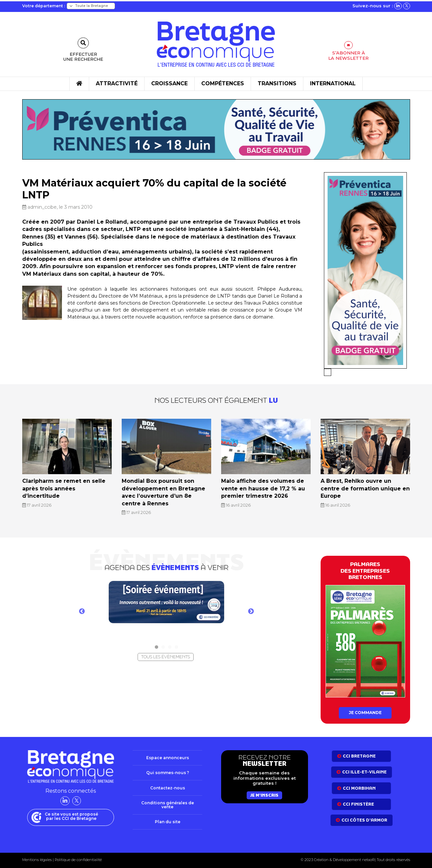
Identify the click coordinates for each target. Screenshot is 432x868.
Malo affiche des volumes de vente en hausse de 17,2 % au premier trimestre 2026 (266, 487)
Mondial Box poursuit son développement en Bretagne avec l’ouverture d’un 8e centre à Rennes (165, 490)
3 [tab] (170, 643)
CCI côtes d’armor (364, 817)
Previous (82, 608)
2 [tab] (163, 643)
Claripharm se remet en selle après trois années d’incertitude (66, 484)
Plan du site (167, 821)
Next (251, 608)
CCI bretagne (359, 753)
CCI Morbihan (359, 785)
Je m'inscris (264, 792)
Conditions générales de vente (167, 803)
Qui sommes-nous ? (168, 770)
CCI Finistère (358, 801)
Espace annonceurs (167, 755)
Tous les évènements (166, 653)
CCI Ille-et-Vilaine (364, 769)
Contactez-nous (168, 786)
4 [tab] (176, 643)
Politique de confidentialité (78, 859)
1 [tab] (156, 643)
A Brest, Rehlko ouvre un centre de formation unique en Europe (365, 484)
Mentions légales (37, 859)
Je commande (365, 709)
